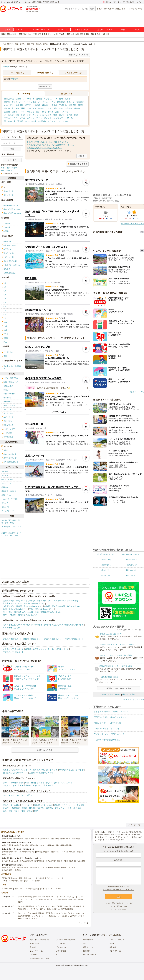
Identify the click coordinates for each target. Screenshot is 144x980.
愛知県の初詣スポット (53, 639)
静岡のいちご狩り (69, 867)
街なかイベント (7, 503)
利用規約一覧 (35, 943)
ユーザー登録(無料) (127, 2)
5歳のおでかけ (131, 565)
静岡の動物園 (18, 839)
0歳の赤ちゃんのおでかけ (106, 554)
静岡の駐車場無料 (43, 852)
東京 (25, 34)
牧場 (61, 99)
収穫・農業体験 (24, 785)
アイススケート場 (12, 115)
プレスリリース (115, 951)
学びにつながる (52, 783)
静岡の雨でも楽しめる (10, 861)
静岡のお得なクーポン (10, 852)
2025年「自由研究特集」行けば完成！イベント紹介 (11, 534)
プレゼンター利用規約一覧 (66, 940)
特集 (137, 30)
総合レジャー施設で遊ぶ (13, 783)
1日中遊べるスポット (136, 9)
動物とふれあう (121, 9)
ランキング (63, 30)
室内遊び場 (9, 99)
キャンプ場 (32, 102)
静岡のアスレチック (58, 852)
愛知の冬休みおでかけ (74, 625)
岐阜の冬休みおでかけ (33, 625)
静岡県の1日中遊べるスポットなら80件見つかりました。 (51, 145)
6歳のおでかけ (106, 570)
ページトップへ (135, 825)
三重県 (132, 694)
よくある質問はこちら (119, 906)
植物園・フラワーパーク (15, 102)
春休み (99, 9)
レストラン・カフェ (30, 115)
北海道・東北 (6, 34)
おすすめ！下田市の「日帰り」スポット (111, 712)
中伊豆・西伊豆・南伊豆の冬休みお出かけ (62, 606)
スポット (7, 30)
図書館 (15, 112)
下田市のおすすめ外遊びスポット (108, 740)
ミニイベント (6, 507)
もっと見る (83, 923)
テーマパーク (29, 99)
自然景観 (61, 102)
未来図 (112, 943)
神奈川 (30, 34)
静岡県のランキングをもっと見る (119, 688)
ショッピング (46, 115)
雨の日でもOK (109, 9)
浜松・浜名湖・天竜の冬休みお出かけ (19, 601)
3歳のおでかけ (131, 560)
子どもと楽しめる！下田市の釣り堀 (109, 734)
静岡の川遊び (7, 854)
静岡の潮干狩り (55, 867)
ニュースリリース (36, 951)
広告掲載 (33, 947)
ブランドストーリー (117, 940)
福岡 (107, 34)
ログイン (140, 2)
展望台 (81, 105)
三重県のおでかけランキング (41, 773)
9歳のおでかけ (131, 575)
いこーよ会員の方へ (119, 909)
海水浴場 (31, 112)
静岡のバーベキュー (32, 839)
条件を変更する (45, 87)
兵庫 (81, 34)
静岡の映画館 (39, 861)
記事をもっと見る (45, 750)
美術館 (7, 108)
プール (22, 112)
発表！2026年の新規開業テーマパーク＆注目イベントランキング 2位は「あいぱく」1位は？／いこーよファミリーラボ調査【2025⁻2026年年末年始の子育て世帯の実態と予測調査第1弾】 (51, 899)
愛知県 (125, 694)
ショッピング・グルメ (10, 483)
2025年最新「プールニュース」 (11, 528)
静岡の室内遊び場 (26, 861)
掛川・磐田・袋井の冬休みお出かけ (18, 612)
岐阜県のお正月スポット (13, 649)
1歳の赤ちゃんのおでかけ (131, 554)
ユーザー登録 (7, 889)
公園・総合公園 (66, 108)
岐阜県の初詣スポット (12, 639)
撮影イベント (6, 487)
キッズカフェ (59, 118)
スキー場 (65, 112)
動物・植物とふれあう (35, 783)
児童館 (7, 112)
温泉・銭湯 (41, 112)
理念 (85, 943)
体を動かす (37, 785)
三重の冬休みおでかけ (12, 628)
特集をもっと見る (136, 392)
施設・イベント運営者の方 (39, 940)
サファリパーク (51, 99)
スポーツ (5, 476)
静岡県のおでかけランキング (71, 770)
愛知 (50, 34)
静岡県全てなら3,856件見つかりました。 (44, 148)
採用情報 (86, 951)
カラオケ (31, 118)
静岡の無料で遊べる (27, 852)
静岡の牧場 (55, 839)
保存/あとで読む (110, 2)
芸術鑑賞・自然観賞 (9, 491)
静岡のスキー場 (22, 867)
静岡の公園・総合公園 (75, 852)
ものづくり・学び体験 (10, 499)
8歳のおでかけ (106, 575)
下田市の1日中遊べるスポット (107, 729)
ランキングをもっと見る (134, 699)
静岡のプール (65, 839)
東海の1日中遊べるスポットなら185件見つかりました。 (51, 142)
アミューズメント (44, 118)
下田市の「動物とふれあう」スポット (110, 717)
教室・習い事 (59, 115)
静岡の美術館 (69, 861)
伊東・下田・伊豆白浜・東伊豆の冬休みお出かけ (57, 601)
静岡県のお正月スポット (36, 649)
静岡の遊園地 (7, 839)
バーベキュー (44, 102)
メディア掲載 (61, 951)
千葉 (35, 34)
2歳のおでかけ (106, 560)
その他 (66, 121)
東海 (45, 34)
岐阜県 (110, 694)
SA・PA (70, 118)
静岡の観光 (76, 839)
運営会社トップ (89, 940)
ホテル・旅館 (53, 112)
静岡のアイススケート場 (39, 867)
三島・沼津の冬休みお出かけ (41, 609)
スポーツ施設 (52, 108)
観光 (76, 115)
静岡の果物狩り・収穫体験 (12, 870)
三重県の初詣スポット (74, 639)
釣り (53, 102)
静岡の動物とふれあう (38, 845)
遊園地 (18, 99)
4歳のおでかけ (106, 565)
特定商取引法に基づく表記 (39, 959)
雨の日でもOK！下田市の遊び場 (108, 723)
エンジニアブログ (90, 955)
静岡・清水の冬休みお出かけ (15, 609)
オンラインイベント (41, 30)
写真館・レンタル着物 (27, 121)
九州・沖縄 (101, 34)
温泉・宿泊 (48, 785)
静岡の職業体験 (66, 845)
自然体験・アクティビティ (50, 121)
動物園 (39, 99)
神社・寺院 (26, 108)
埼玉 (39, 34)
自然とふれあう (9, 785)
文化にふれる (66, 783)
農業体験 (19, 105)
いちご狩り (9, 105)
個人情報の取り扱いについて (119, 887)
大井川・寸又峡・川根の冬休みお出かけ (20, 615)
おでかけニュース (105, 30)
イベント (20, 30)
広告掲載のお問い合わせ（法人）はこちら (119, 890)
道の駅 (69, 115)
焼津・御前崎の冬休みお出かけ (48, 612)
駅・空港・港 (10, 121)
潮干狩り (29, 105)
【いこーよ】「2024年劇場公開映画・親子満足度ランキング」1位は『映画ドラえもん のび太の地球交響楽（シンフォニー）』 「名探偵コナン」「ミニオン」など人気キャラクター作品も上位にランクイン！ (51, 916)
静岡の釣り (45, 839)
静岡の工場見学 (8, 845)
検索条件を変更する (77, 164)
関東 (21, 34)
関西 (69, 34)
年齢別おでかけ (81, 30)
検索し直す (82, 156)
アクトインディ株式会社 (111, 935)
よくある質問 (61, 943)
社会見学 (53, 105)
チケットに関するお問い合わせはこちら (119, 903)
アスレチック (38, 108)
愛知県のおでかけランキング (15, 773)
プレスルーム (61, 947)
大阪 (73, 34)
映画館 (77, 108)
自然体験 (5, 472)
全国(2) (6, 66)
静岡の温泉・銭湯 (9, 867)
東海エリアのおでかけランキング (17, 770)
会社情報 (113, 947)
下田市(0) (15, 79)
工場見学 (63, 105)
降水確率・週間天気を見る (133, 224)
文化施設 (16, 108)
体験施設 (72, 105)
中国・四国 (90, 34)
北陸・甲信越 (59, 34)
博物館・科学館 (41, 105)
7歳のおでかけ (131, 570)
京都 (77, 34)
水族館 (68, 99)
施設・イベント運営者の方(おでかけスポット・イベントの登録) (38, 889)
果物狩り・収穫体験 (75, 102)
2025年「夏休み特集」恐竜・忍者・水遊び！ (11, 522)
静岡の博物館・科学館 (54, 861)
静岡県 (118, 694)
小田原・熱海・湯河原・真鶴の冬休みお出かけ (23, 606)
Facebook (33, 955)
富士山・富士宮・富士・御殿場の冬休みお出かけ (24, 603)
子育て (124, 30)
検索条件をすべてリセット (79, 55)
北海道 (14, 34)
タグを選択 (12, 160)
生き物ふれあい (7, 479)
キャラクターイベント (10, 511)
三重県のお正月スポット (13, 652)
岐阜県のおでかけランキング (45, 770)
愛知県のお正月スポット (58, 649)
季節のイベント (7, 495)
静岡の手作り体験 (21, 845)
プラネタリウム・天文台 (15, 118)
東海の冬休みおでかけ (12, 625)
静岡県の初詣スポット (33, 639)
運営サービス (88, 947)
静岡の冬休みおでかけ (53, 625)
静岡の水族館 (80, 861)
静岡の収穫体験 (53, 845)
